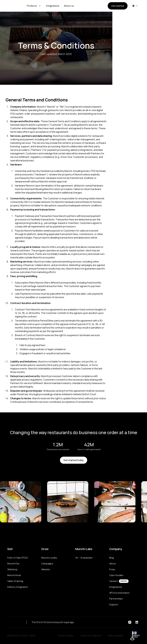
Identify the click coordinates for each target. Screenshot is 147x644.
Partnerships (116, 599)
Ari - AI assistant (84, 558)
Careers (114, 581)
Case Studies (116, 575)
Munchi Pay (13, 564)
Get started (118, 6)
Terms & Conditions (91, 636)
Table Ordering (15, 581)
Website (46, 569)
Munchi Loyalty (49, 558)
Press (112, 569)
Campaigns (47, 564)
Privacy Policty (66, 636)
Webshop (12, 569)
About (113, 564)
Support (114, 604)
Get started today (74, 460)
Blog (112, 558)
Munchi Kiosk (14, 575)
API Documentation (119, 593)
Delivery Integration (18, 587)
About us (69, 6)
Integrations (53, 6)
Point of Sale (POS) (18, 558)
